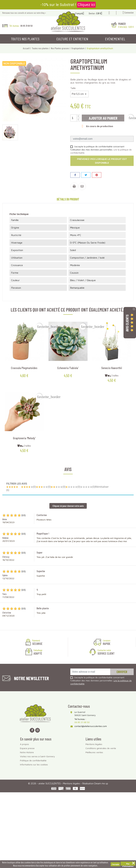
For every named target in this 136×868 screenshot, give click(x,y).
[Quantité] (73, 118)
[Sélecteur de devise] (100, 14)
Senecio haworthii (112, 368)
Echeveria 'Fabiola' (68, 368)
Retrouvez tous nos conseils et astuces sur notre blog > (24, 13)
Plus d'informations (128, 864)
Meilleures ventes (94, 752)
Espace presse (27, 748)
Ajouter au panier (103, 118)
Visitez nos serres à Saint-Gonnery (37, 756)
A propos (24, 744)
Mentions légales (94, 744)
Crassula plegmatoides (24, 368)
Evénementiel (115, 39)
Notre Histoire (27, 752)
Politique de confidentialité (33, 760)
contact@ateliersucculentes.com (91, 726)
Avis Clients (127, 323)
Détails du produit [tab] (68, 199)
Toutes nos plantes (25, 39)
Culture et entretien (72, 39)
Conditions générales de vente (101, 748)
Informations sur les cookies (34, 764)
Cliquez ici (86, 5)
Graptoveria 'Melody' (24, 438)
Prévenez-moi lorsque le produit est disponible (102, 161)
